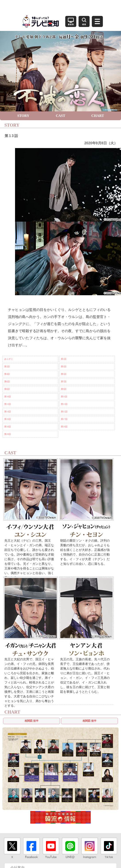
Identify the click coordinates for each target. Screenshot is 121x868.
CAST (60, 116)
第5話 (64, 374)
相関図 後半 (89, 721)
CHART (98, 116)
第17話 (64, 419)
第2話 (7, 366)
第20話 (8, 434)
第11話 (64, 397)
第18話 (8, 427)
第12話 (8, 404)
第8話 (7, 389)
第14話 (8, 412)
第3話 (64, 366)
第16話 (8, 419)
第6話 (7, 382)
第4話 (7, 374)
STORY (23, 116)
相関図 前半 (32, 721)
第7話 (64, 382)
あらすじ (9, 359)
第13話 (64, 404)
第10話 (8, 397)
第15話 (64, 412)
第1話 (64, 359)
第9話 (64, 389)
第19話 (64, 427)
